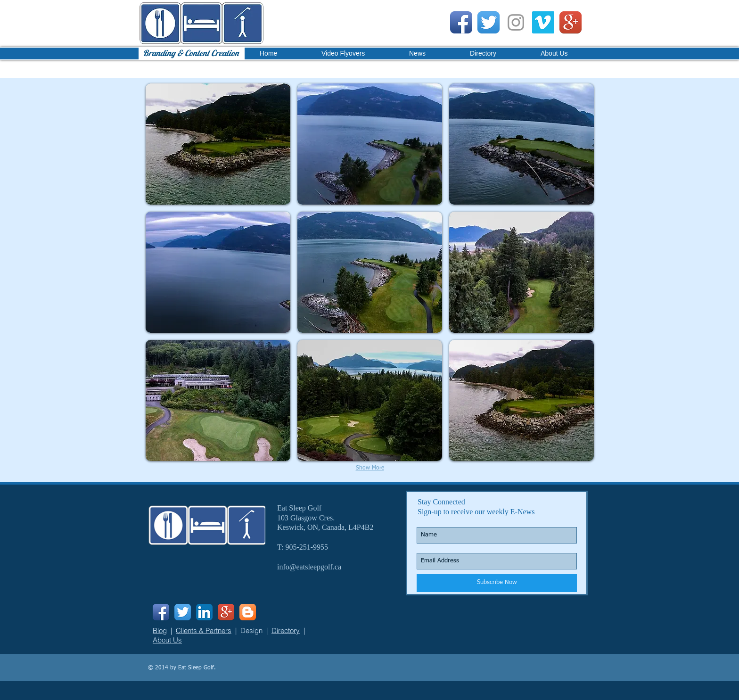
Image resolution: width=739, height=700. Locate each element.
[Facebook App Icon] (461, 22)
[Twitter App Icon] (489, 22)
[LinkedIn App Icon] (204, 612)
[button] (218, 144)
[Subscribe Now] (497, 583)
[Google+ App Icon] (571, 22)
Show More (370, 468)
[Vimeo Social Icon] (543, 22)
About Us (167, 640)
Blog (160, 630)
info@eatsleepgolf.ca (309, 567)
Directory (286, 630)
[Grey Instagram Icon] (516, 22)
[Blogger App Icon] (248, 612)
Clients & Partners (204, 630)
